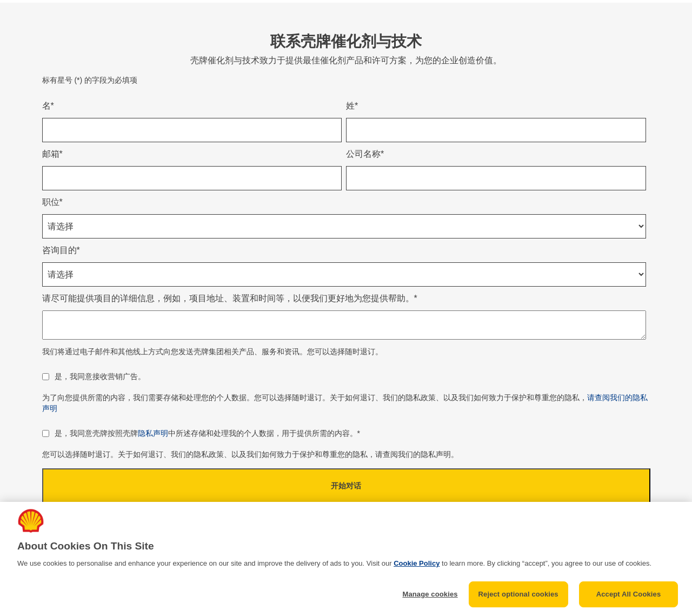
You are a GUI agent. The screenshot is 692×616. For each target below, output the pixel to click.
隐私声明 (153, 433)
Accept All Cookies (629, 594)
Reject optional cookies (518, 594)
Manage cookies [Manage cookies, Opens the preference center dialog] (430, 594)
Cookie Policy (417, 563)
